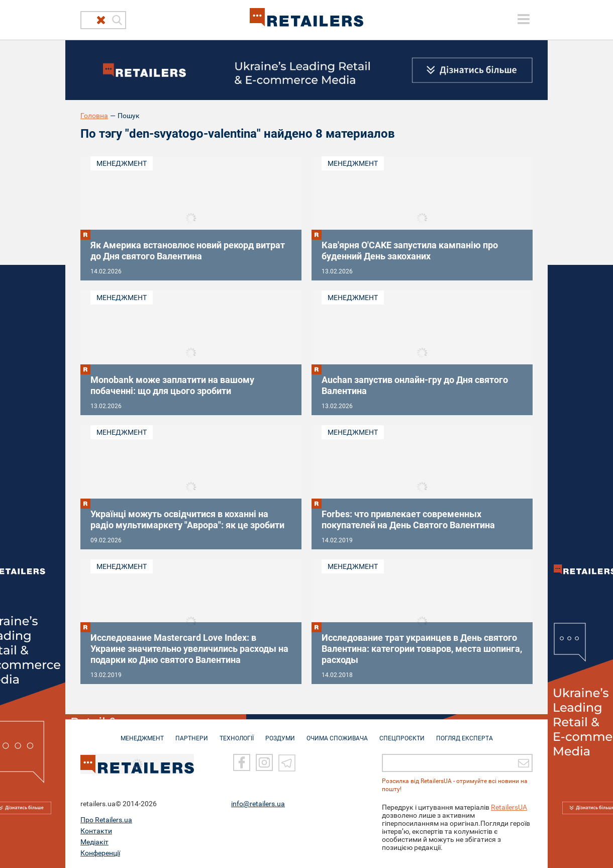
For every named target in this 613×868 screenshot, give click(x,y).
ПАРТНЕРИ (192, 733)
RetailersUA (509, 807)
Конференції (100, 852)
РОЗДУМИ (280, 733)
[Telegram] (287, 762)
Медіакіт (94, 841)
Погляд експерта (465, 733)
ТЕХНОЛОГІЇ (237, 733)
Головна (94, 116)
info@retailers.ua (258, 803)
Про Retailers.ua (106, 819)
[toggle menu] (524, 19)
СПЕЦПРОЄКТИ (402, 733)
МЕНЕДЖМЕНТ (142, 733)
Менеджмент (122, 163)
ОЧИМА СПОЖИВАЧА (337, 733)
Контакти (96, 830)
